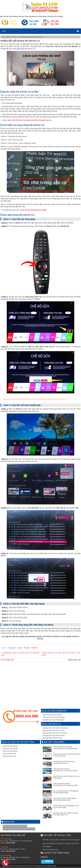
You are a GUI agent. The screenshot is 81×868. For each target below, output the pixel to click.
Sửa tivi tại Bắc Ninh (9, 754)
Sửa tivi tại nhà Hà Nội (10, 749)
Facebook (10, 648)
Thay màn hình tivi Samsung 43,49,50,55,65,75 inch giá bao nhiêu (65, 748)
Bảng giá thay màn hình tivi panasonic (55, 728)
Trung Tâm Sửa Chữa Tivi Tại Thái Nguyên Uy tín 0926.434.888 (35, 866)
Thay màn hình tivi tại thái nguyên (54, 717)
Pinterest (30, 648)
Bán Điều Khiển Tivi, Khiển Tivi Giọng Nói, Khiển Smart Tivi (66, 814)
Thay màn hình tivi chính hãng (36, 16)
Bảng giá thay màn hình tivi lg (52, 738)
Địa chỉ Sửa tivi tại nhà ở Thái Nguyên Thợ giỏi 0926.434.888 (66, 792)
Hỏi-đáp (16, 826)
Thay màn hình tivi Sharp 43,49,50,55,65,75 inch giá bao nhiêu (65, 785)
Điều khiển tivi (8, 826)
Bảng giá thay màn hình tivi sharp (54, 736)
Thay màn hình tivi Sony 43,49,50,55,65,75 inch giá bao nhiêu (65, 770)
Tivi (19, 37)
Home (3, 37)
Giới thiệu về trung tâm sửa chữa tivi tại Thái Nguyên (61, 840)
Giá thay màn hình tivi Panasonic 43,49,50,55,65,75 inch (64, 763)
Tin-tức (14, 37)
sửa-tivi (8, 37)
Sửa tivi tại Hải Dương (50, 850)
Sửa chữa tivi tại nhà (16, 16)
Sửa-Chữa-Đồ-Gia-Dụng (11, 829)
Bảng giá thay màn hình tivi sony (53, 731)
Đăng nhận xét (74, 660)
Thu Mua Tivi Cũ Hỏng (55, 16)
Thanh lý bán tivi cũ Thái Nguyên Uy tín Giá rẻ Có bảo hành (66, 807)
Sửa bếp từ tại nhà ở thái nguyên (54, 720)
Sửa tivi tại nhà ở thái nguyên (52, 715)
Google (18, 648)
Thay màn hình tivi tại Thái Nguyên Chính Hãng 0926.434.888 (65, 799)
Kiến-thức (23, 826)
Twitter (3, 648)
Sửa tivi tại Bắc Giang (10, 751)
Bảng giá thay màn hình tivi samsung (55, 733)
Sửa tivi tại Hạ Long (9, 756)
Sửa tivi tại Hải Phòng (10, 746)
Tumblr (24, 648)
